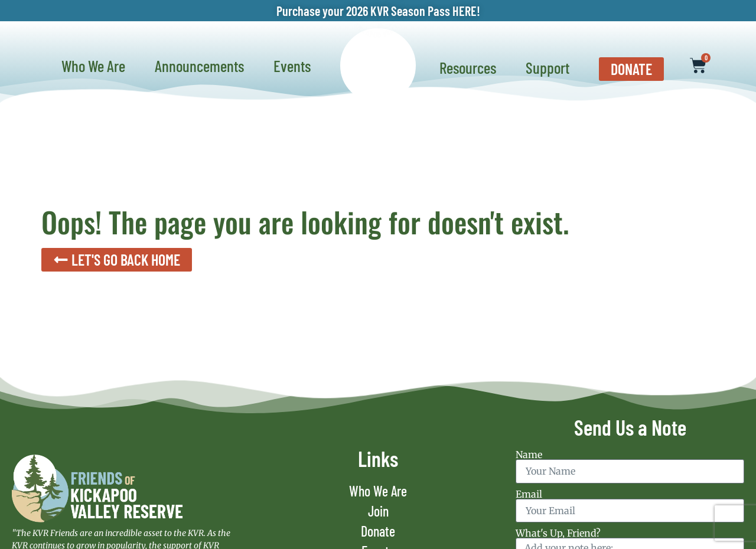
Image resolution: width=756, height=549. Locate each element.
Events (295, 66)
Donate (378, 531)
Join (378, 511)
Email (529, 494)
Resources (471, 67)
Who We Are (96, 66)
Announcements (202, 66)
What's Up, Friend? (558, 533)
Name (529, 455)
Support (550, 67)
